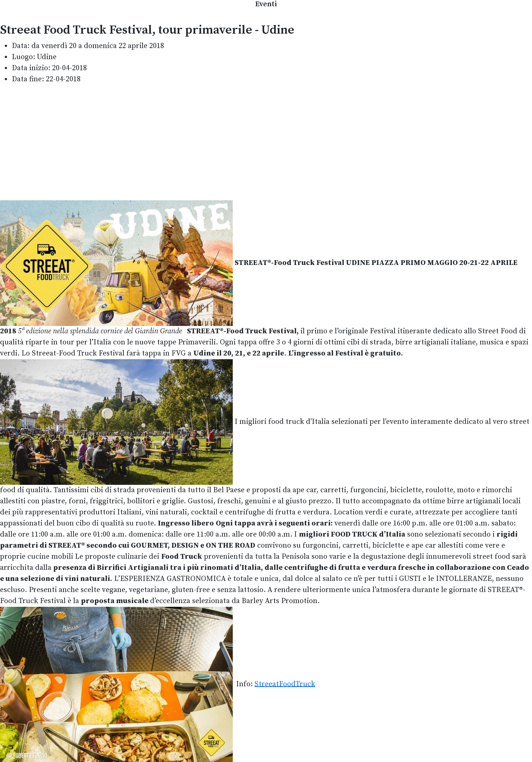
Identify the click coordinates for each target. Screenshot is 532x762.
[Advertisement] (266, 143)
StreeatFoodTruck (285, 684)
